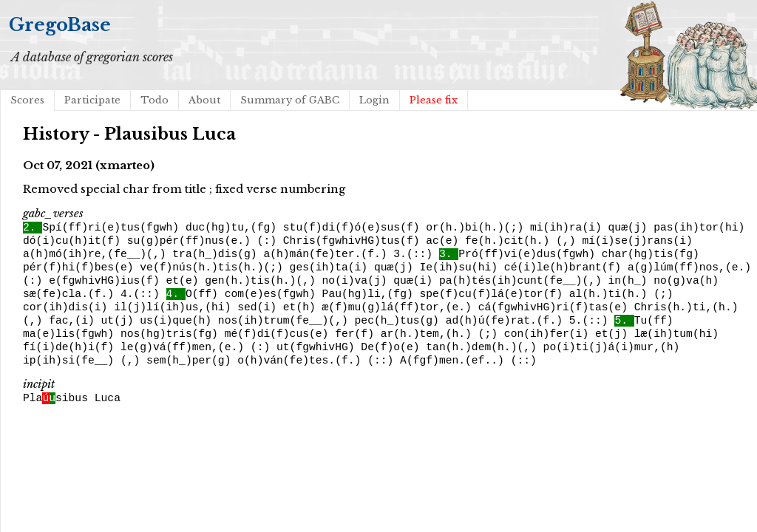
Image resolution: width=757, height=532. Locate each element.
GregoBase (60, 25)
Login (374, 100)
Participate (92, 100)
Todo (155, 100)
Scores (27, 100)
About (204, 100)
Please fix (434, 100)
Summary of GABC (290, 100)
